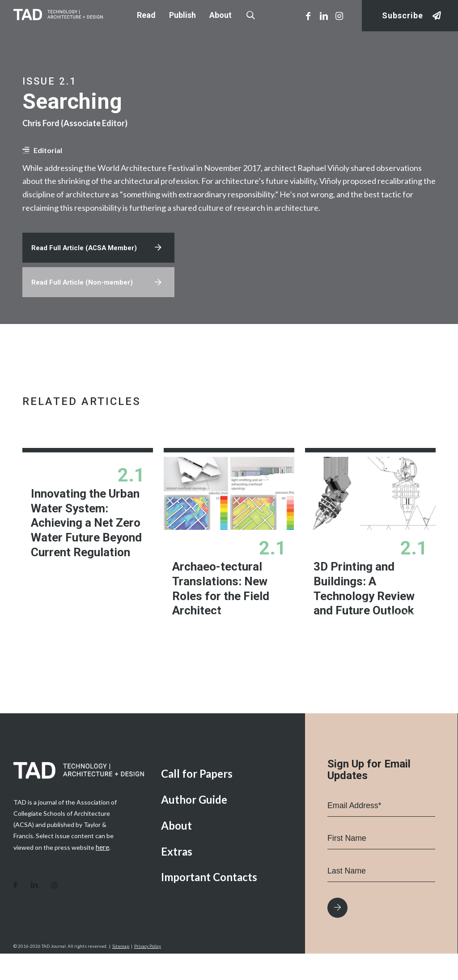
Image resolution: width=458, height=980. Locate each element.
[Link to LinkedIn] (324, 16)
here (102, 874)
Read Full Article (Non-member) (85, 289)
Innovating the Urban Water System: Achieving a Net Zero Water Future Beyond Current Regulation (85, 530)
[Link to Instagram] (339, 16)
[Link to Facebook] (308, 16)
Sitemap (121, 972)
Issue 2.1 (50, 81)
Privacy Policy (148, 972)
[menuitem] (226, 801)
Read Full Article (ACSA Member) (87, 252)
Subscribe (403, 16)
